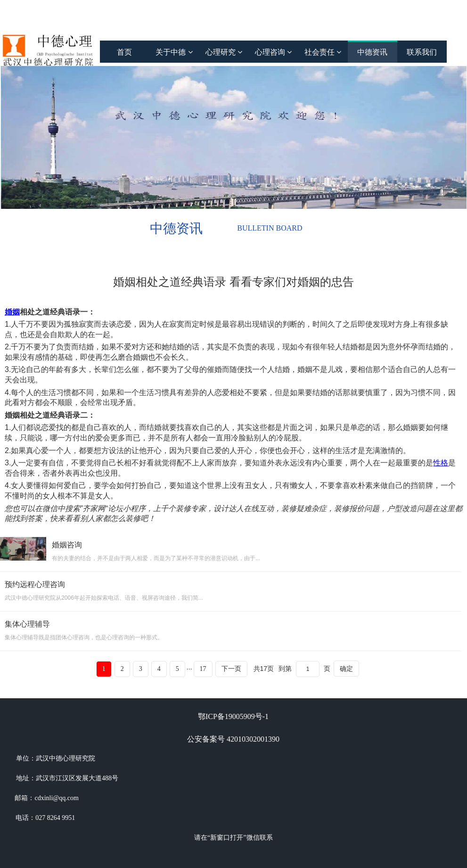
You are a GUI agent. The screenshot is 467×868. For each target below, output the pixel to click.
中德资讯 (372, 52)
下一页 (231, 669)
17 (203, 669)
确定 (346, 669)
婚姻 (12, 312)
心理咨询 (273, 52)
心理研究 (224, 52)
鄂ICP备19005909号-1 (233, 716)
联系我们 (422, 52)
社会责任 (323, 52)
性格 (441, 463)
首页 (124, 52)
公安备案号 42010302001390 (233, 739)
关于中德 (174, 52)
